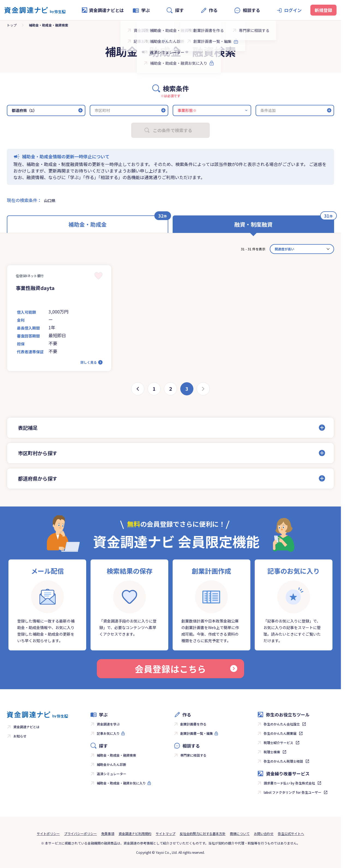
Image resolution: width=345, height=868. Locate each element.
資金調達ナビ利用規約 (135, 833)
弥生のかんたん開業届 (280, 733)
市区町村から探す (38, 453)
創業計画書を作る (193, 724)
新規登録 (323, 10)
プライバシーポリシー (80, 833)
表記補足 (28, 428)
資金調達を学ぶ (108, 724)
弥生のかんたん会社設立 (282, 724)
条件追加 (268, 110)
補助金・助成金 (88, 224)
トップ (12, 25)
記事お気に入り (108, 733)
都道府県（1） (24, 110)
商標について (240, 833)
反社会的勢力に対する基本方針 (203, 833)
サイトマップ (166, 833)
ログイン (293, 10)
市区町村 (102, 110)
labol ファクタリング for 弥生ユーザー (292, 792)
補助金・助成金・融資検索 (116, 755)
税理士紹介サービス (278, 743)
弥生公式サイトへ (291, 833)
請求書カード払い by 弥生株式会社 (289, 783)
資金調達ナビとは (103, 10)
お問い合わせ (264, 833)
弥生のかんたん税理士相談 (283, 761)
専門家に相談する (193, 755)
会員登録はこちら (186, 669)
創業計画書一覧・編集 (197, 733)
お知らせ (20, 736)
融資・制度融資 (253, 224)
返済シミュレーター (112, 774)
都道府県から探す (38, 478)
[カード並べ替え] (302, 249)
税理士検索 (272, 752)
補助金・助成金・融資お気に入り (121, 783)
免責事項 (108, 833)
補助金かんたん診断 (112, 764)
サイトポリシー (48, 833)
